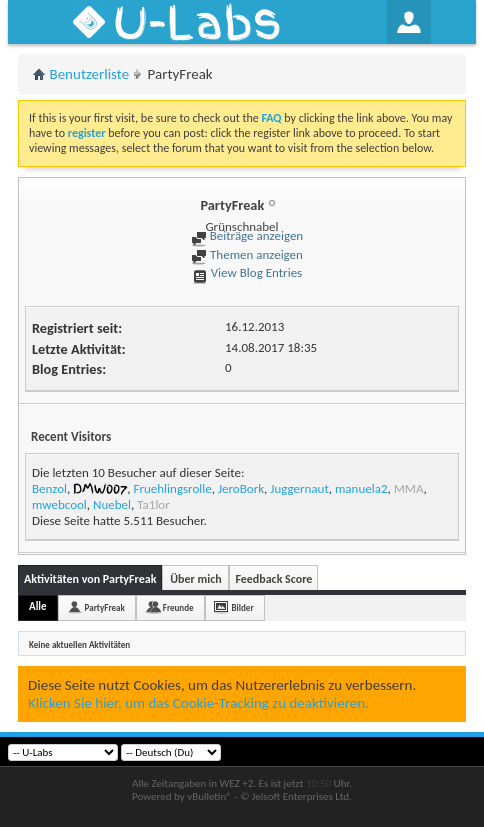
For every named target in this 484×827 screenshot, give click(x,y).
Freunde (178, 607)
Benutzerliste (90, 74)
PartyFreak (105, 607)
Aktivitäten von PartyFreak (90, 579)
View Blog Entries (247, 272)
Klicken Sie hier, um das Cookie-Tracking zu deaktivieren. (198, 703)
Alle (38, 606)
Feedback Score (273, 579)
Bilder (243, 607)
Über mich (195, 579)
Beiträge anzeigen (247, 235)
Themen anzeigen (247, 254)
